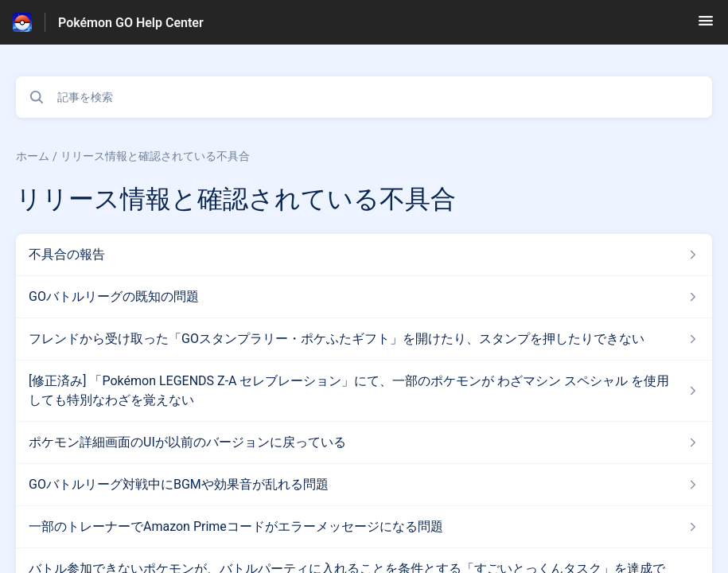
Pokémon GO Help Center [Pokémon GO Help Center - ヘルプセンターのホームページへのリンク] (131, 23)
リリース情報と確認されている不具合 (155, 156)
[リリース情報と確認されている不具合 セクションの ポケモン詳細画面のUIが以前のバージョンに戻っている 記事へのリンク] (364, 442)
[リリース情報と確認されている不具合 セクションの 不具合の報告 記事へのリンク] (364, 255)
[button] (706, 26)
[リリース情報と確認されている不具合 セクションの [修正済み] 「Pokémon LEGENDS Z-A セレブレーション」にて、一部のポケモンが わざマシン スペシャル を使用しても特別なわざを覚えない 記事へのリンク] (364, 391)
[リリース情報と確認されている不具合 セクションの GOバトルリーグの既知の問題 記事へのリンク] (364, 297)
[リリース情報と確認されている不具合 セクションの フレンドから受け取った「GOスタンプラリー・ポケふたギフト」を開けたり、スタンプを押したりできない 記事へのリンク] (364, 339)
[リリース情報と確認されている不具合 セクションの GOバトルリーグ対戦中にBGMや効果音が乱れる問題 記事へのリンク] (364, 485)
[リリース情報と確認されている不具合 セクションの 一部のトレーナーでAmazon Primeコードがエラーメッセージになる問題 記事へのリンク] (364, 527)
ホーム (33, 156)
